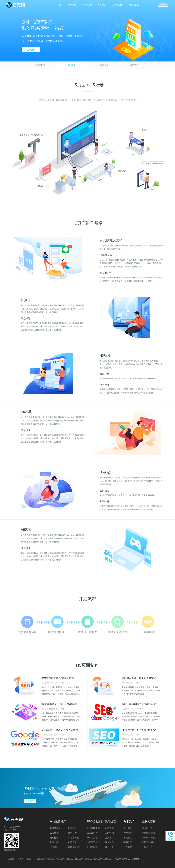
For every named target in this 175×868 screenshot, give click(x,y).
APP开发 (72, 842)
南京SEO (60, 859)
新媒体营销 (55, 828)
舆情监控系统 (148, 842)
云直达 (11, 859)
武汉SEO (79, 859)
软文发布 (109, 842)
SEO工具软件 (93, 838)
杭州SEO (50, 859)
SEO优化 (88, 5)
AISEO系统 (133, 5)
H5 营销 (54, 847)
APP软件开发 (148, 838)
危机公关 (54, 842)
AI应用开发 (147, 828)
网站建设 (72, 828)
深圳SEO (126, 859)
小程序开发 (103, 65)
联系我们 (128, 847)
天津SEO (69, 859)
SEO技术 (103, 5)
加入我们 (128, 838)
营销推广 (73, 5)
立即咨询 (31, 50)
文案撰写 (109, 838)
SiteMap (135, 859)
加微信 (163, 4)
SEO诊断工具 (93, 828)
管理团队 (128, 833)
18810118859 (14, 827)
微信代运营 (92, 847)
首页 (62, 5)
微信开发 (41, 65)
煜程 (29, 859)
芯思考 (21, 859)
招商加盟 (128, 842)
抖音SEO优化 (93, 842)
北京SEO (98, 859)
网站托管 (134, 65)
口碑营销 (109, 833)
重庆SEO (88, 859)
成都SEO (41, 859)
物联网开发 (74, 847)
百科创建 (109, 828)
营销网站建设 (148, 833)
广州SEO (117, 859)
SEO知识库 (92, 833)
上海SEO (107, 859)
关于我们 (117, 5)
